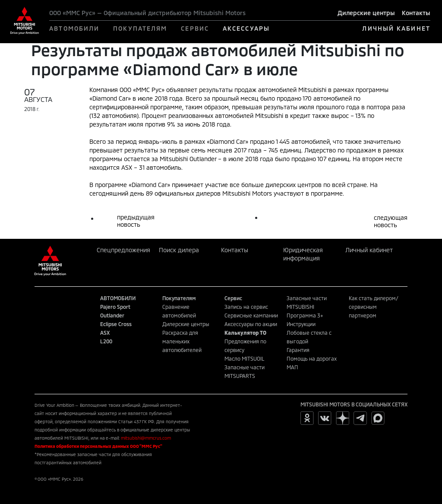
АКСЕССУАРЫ (246, 28)
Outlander (112, 315)
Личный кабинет (369, 250)
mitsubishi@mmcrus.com (146, 438)
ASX (105, 333)
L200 (106, 341)
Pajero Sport (115, 307)
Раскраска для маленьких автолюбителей (182, 341)
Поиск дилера (179, 250)
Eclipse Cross (116, 324)
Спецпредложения (123, 250)
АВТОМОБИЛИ (74, 28)
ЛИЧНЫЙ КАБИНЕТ (396, 28)
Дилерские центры (366, 13)
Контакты (416, 13)
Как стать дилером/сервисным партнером (374, 307)
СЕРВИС (195, 28)
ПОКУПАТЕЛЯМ (140, 28)
